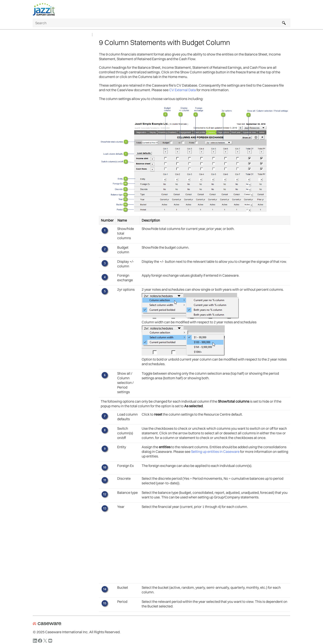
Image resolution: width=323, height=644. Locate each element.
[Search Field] (161, 23)
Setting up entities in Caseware (215, 452)
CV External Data (183, 90)
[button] (284, 23)
